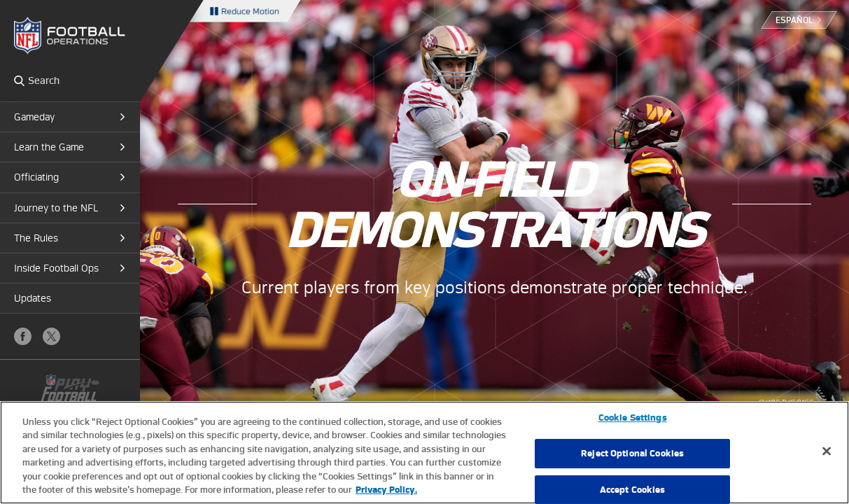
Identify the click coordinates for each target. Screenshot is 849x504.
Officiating (36, 177)
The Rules (36, 238)
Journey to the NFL (56, 208)
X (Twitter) (51, 336)
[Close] (827, 451)
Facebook (23, 336)
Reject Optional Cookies (632, 453)
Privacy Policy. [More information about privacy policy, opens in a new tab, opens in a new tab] (386, 490)
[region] (424, 453)
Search (19, 80)
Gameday (34, 117)
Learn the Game (49, 147)
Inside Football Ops (56, 268)
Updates (33, 298)
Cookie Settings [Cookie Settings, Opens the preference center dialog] (633, 418)
